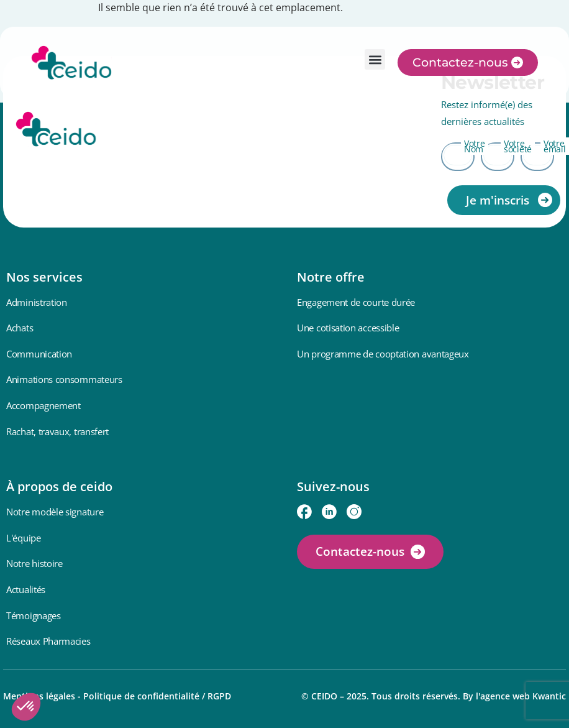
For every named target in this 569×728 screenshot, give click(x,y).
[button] (375, 59)
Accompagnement (43, 405)
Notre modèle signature (55, 512)
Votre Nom (475, 146)
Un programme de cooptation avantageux (383, 354)
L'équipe (24, 538)
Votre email (555, 146)
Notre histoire (34, 563)
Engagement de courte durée (356, 302)
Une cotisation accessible (348, 328)
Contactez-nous (360, 551)
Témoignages (34, 615)
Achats (20, 328)
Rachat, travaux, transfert (57, 431)
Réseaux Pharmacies (48, 641)
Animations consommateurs (64, 379)
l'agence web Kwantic (521, 696)
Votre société (518, 146)
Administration (37, 302)
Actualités (26, 589)
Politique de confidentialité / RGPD (157, 696)
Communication (39, 354)
